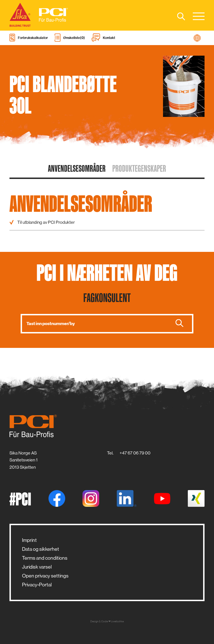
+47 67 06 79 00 (135, 453)
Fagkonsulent (107, 298)
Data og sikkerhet (41, 549)
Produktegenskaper (139, 168)
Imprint (29, 540)
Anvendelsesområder (77, 168)
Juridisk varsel (37, 567)
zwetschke (117, 621)
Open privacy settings (45, 576)
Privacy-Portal (37, 585)
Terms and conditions (45, 558)
